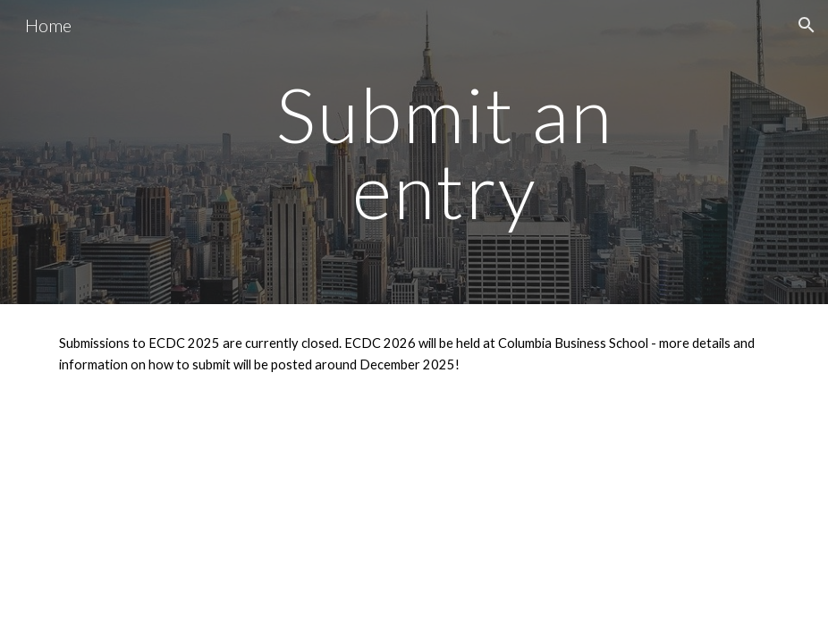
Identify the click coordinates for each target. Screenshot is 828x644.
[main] (445, 153)
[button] (807, 25)
